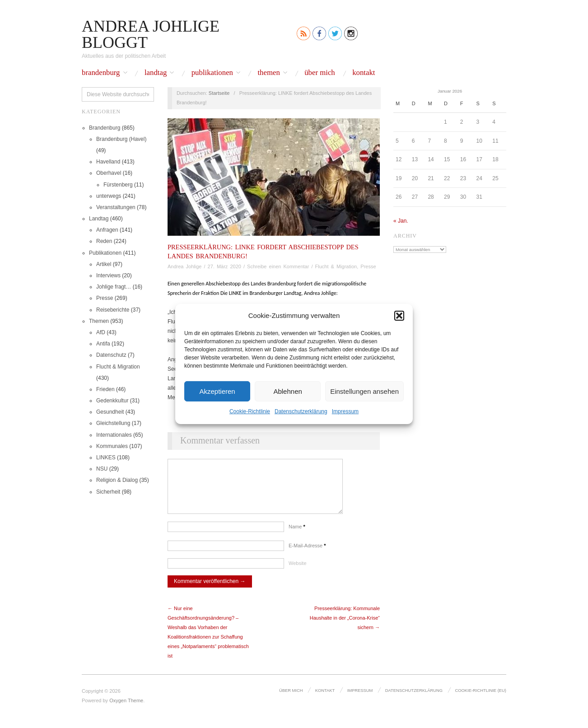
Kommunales (112, 446)
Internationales (114, 435)
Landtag (156, 73)
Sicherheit (108, 492)
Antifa (103, 344)
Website (298, 572)
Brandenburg (101, 73)
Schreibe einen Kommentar (278, 266)
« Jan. (401, 221)
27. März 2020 (224, 266)
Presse (105, 298)
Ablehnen (287, 391)
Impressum (345, 411)
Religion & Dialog (117, 480)
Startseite (219, 93)
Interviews (108, 275)
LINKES (106, 457)
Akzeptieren (217, 391)
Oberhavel (109, 173)
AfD (101, 332)
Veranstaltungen (116, 207)
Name (297, 536)
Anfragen (107, 230)
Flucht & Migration (118, 367)
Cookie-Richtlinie (250, 411)
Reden (104, 241)
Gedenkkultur (112, 401)
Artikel (104, 264)
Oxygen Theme (126, 709)
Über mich (320, 73)
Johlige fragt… (114, 287)
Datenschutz (111, 355)
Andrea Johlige (184, 266)
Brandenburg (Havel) (121, 139)
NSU (102, 469)
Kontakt (364, 73)
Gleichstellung (113, 423)
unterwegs (109, 196)
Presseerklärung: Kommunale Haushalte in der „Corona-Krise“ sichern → (345, 627)
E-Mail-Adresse (307, 555)
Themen (268, 73)
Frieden (105, 389)
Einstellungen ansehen (364, 391)
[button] (399, 315)
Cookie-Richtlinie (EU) (481, 699)
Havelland (108, 162)
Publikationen (212, 73)
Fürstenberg (118, 185)
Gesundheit (110, 412)
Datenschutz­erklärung (301, 411)
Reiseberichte (113, 310)
